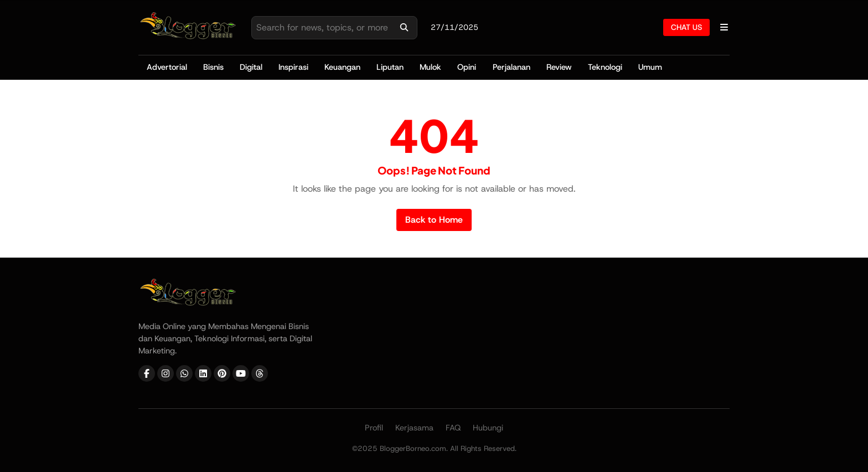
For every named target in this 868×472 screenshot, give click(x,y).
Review (559, 67)
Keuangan (342, 67)
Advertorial (167, 67)
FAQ (453, 428)
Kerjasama (414, 428)
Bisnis (213, 67)
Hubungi (488, 428)
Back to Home (434, 220)
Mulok (430, 67)
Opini (467, 67)
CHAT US (686, 27)
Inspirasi (293, 67)
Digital (251, 67)
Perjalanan (512, 67)
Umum (650, 67)
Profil (374, 428)
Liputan (390, 67)
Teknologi (605, 67)
